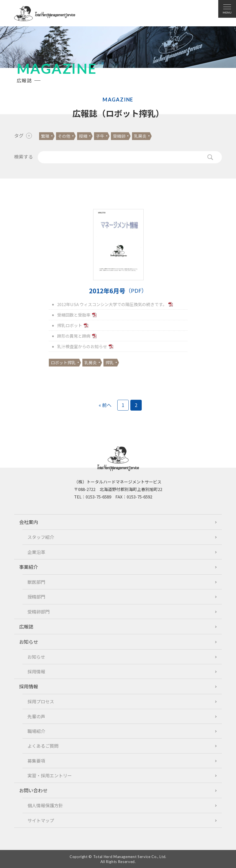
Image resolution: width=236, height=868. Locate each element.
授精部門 (36, 597)
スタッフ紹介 (41, 537)
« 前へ (105, 405)
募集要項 (36, 761)
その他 (64, 136)
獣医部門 (36, 582)
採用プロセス (41, 701)
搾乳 (110, 362)
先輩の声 (36, 716)
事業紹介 (29, 567)
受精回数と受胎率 (74, 315)
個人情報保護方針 (45, 805)
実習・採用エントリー (50, 775)
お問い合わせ (33, 790)
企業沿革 (36, 552)
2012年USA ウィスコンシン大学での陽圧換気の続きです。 (112, 304)
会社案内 (29, 522)
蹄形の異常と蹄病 (74, 336)
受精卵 (119, 136)
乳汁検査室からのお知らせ (82, 346)
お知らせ (29, 642)
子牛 (100, 136)
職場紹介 (36, 731)
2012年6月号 (118, 291)
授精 (83, 136)
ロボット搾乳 (63, 362)
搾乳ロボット (70, 325)
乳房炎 (140, 136)
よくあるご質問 (43, 746)
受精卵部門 (39, 612)
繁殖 (45, 136)
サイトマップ (41, 820)
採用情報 (36, 671)
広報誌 (26, 626)
